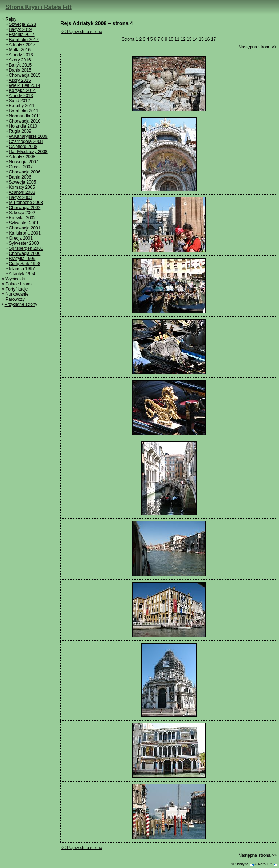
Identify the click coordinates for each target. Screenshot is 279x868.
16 (207, 39)
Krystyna (242, 864)
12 (183, 39)
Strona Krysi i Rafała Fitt (39, 7)
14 (195, 39)
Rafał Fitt (265, 864)
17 (213, 39)
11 (177, 39)
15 (201, 39)
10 (171, 39)
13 (189, 39)
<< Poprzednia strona (82, 32)
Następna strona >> (258, 47)
